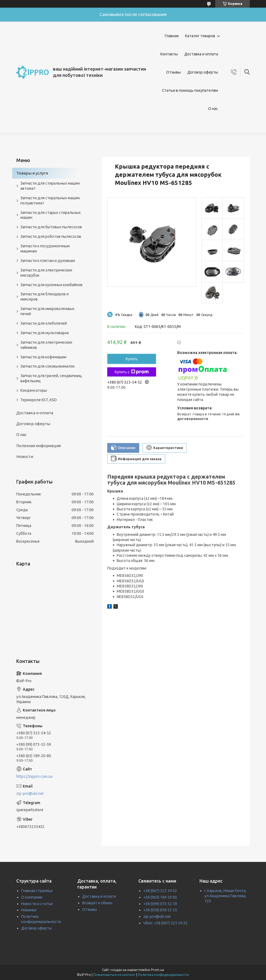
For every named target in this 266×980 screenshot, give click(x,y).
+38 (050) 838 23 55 (160, 910)
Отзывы (173, 72)
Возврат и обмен (97, 903)
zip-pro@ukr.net (30, 794)
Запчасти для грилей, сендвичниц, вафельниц (51, 378)
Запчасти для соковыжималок (47, 366)
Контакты (169, 54)
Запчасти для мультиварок (45, 333)
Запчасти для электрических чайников (46, 345)
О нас (213, 109)
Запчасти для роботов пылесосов (51, 236)
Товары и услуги (32, 173)
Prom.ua (157, 970)
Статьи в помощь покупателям (190, 90)
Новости (25, 456)
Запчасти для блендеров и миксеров (45, 297)
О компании (32, 897)
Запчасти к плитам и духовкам (48, 261)
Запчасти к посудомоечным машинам (45, 249)
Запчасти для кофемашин (43, 357)
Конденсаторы (34, 390)
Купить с (132, 372)
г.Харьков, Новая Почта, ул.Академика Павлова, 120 (225, 896)
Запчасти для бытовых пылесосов (51, 227)
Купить (132, 359)
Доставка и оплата (201, 54)
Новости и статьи (37, 904)
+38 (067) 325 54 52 (160, 891)
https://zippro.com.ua (34, 776)
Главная (172, 36)
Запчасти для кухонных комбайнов (51, 285)
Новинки (29, 910)
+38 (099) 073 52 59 (160, 904)
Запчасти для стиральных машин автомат (50, 186)
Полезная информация (39, 446)
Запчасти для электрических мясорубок (46, 273)
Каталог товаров (200, 36)
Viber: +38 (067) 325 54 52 (165, 923)
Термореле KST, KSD (39, 400)
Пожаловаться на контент (114, 975)
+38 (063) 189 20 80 (160, 897)
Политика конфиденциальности (163, 975)
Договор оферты (203, 72)
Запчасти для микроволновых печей (47, 311)
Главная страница (37, 891)
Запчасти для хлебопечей (44, 323)
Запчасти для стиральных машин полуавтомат (50, 200)
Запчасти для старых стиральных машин (50, 215)
